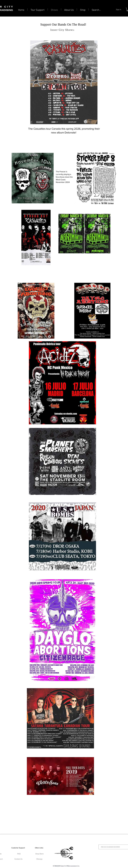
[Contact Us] (18, 859)
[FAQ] (19, 854)
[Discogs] (39, 859)
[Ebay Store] (39, 854)
